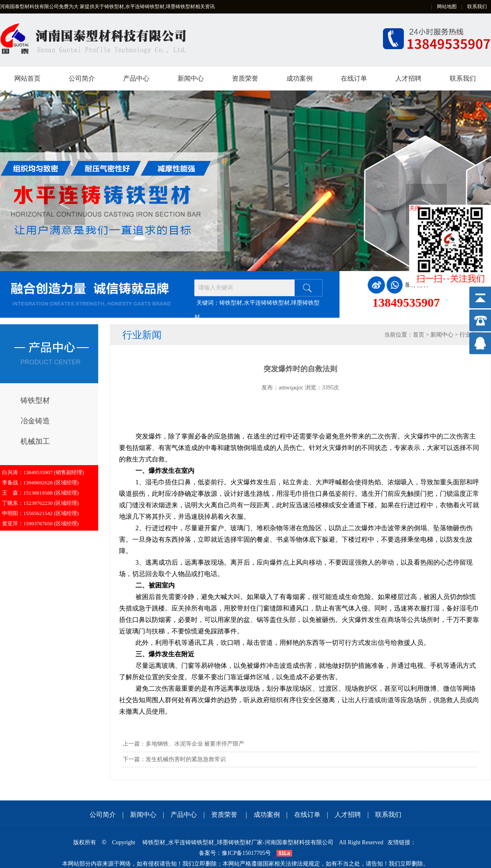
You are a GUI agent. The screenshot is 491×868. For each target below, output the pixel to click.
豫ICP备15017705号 (246, 853)
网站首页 (27, 78)
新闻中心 (191, 78)
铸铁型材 (35, 400)
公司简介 (82, 78)
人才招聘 (408, 78)
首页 (419, 335)
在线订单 (354, 78)
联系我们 (477, 7)
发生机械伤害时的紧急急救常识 (186, 759)
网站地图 (447, 7)
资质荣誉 (245, 78)
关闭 (415, 208)
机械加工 (35, 441)
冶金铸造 (35, 421)
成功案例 (300, 78)
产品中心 (136, 78)
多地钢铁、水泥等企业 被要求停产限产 (195, 744)
